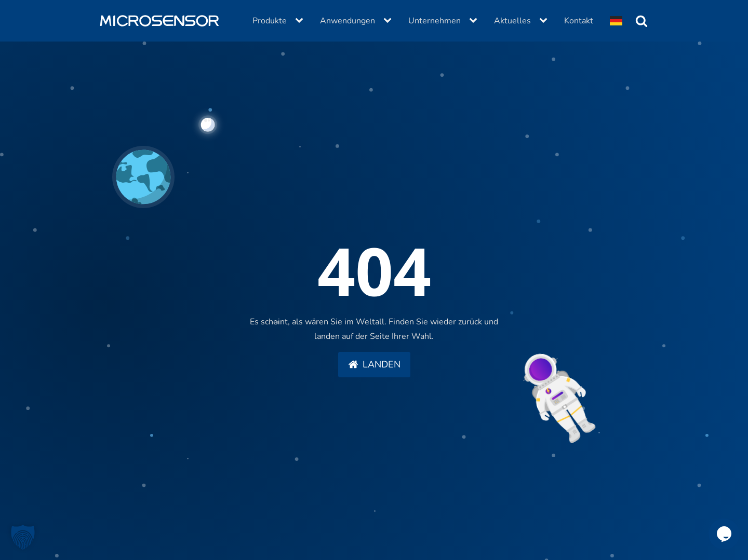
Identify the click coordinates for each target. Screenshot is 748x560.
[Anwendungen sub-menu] (390, 21)
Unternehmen (435, 21)
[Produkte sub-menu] (301, 21)
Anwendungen (348, 21)
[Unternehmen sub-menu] (475, 21)
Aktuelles (512, 21)
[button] (374, 365)
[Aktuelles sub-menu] (545, 21)
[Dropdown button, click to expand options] (616, 21)
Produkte (270, 21)
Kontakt (579, 21)
